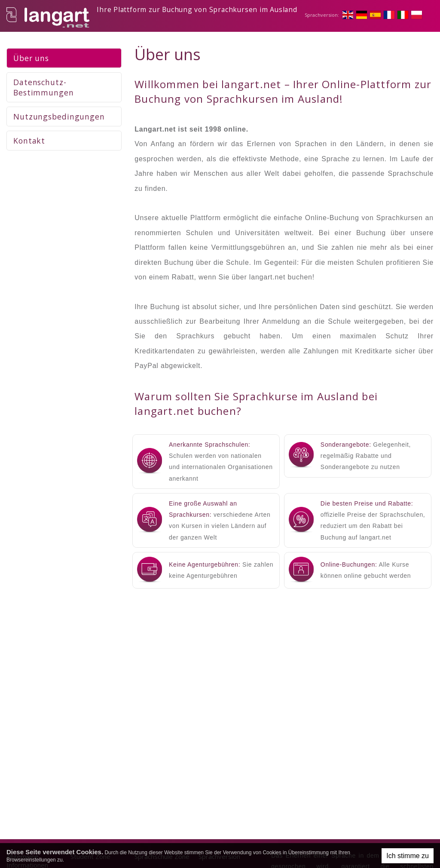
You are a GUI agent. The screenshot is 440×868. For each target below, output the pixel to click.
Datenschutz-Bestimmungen (44, 89)
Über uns (31, 60)
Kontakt (29, 142)
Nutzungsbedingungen (59, 118)
